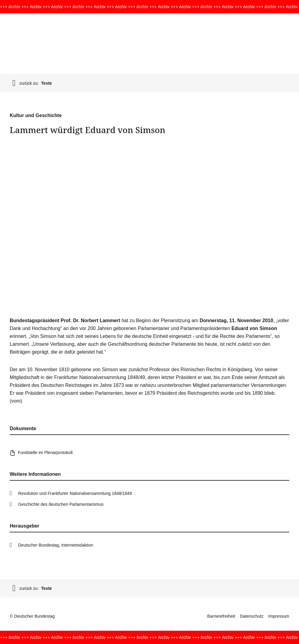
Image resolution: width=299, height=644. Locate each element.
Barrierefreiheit (221, 616)
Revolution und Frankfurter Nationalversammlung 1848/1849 (75, 493)
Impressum (279, 616)
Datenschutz (252, 616)
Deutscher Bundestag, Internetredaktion (56, 545)
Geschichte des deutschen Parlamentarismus (61, 504)
